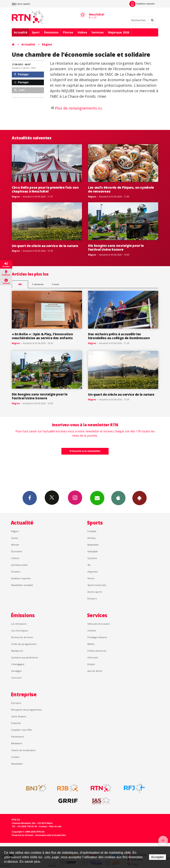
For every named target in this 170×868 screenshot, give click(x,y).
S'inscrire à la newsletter (85, 451)
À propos (16, 703)
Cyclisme (92, 558)
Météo (91, 644)
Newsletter (17, 764)
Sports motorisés (97, 585)
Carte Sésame (19, 716)
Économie (17, 551)
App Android (139, 498)
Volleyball (93, 551)
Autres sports (95, 592)
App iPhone (118, 498)
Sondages (16, 671)
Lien (19, 90)
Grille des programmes (24, 644)
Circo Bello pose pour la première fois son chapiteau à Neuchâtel (45, 189)
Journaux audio (19, 565)
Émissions (51, 32)
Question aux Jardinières (25, 657)
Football (92, 531)
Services (98, 32)
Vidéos (82, 32)
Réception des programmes (26, 710)
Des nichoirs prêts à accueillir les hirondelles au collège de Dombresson (119, 336)
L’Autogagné (18, 664)
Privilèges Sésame (97, 637)
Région (47, 44)
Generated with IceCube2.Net (50, 835)
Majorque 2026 (119, 32)
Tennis (91, 578)
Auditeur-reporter (142, 4)
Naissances (17, 651)
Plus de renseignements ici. (79, 108)
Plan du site (55, 826)
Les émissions (19, 624)
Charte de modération (23, 750)
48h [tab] (20, 284)
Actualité (21, 32)
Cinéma (92, 631)
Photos (68, 32)
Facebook (30, 498)
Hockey (91, 538)
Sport (36, 32)
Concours (16, 678)
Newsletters (97, 498)
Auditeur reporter (21, 578)
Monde (15, 545)
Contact (15, 757)
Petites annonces (97, 651)
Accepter (157, 857)
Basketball (93, 545)
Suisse (15, 538)
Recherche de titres (22, 637)
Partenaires (17, 737)
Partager (21, 74)
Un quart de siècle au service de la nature (45, 246)
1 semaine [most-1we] (38, 284)
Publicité (16, 723)
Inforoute (93, 657)
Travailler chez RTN (21, 730)
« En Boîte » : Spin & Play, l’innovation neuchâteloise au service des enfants (42, 336)
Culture (15, 558)
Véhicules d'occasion (99, 624)
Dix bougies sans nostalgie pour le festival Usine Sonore (116, 247)
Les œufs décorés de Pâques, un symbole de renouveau (121, 189)
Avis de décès (95, 671)
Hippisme (93, 572)
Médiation (17, 743)
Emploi (91, 664)
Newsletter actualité (22, 585)
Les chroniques (20, 631)
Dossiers (16, 572)
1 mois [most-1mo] (55, 284)
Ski (89, 565)
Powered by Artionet (22, 835)
